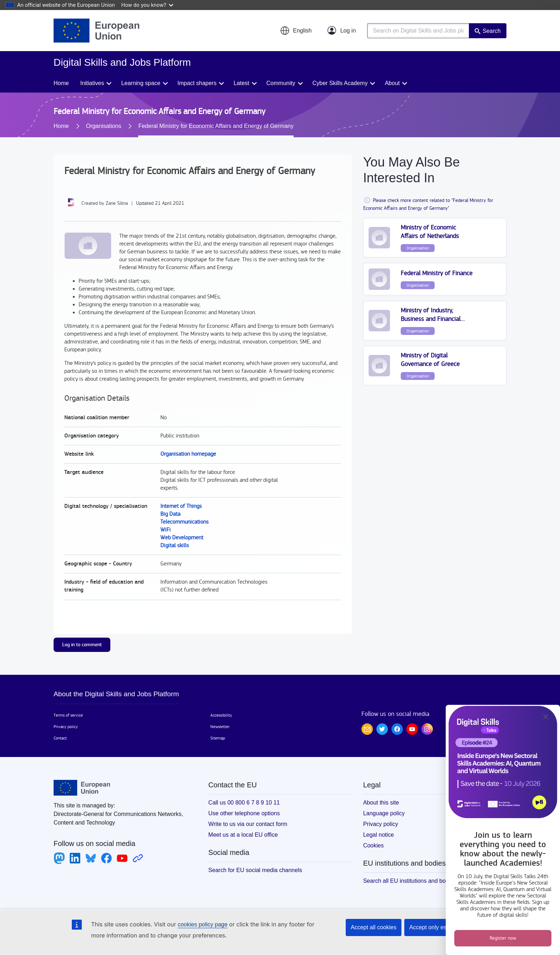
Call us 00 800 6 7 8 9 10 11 (244, 803)
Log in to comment (82, 645)
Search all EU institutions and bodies (410, 881)
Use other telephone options (244, 813)
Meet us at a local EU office (243, 835)
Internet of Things (181, 506)
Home (61, 83)
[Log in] (342, 31)
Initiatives (92, 83)
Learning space (141, 83)
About (392, 83)
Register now (503, 938)
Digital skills (175, 546)
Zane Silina (117, 203)
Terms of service (68, 715)
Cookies (374, 845)
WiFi (166, 530)
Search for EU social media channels (255, 870)
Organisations (104, 126)
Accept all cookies (374, 927)
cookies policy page (202, 924)
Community (281, 83)
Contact (60, 738)
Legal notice (379, 835)
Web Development (182, 538)
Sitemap (218, 738)
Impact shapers (197, 83)
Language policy (384, 813)
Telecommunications (184, 522)
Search (492, 31)
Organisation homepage (188, 454)
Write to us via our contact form (248, 824)
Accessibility (221, 715)
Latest (241, 83)
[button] (296, 31)
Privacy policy (66, 727)
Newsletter (220, 727)
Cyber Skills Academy (340, 83)
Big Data (170, 514)
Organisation (418, 248)
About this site (381, 803)
